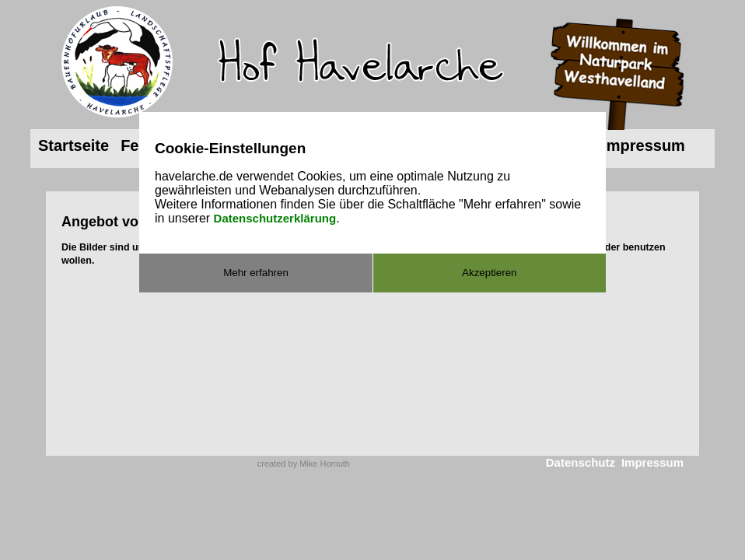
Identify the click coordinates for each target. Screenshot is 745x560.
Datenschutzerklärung (275, 218)
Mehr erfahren (256, 273)
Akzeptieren (489, 273)
